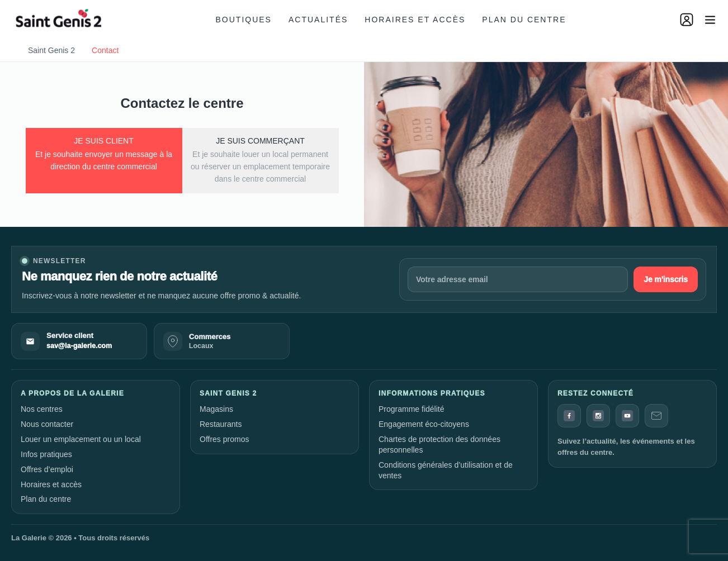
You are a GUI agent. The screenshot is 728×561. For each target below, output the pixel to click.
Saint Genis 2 (51, 50)
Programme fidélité (412, 409)
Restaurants (221, 424)
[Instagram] (598, 416)
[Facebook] (569, 416)
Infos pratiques (46, 454)
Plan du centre (524, 20)
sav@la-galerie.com (79, 346)
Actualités (318, 20)
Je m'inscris (666, 279)
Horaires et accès (415, 20)
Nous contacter (47, 424)
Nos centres (42, 409)
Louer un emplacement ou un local (81, 439)
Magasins (216, 409)
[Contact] (656, 416)
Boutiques (244, 20)
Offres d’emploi (47, 469)
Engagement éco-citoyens (424, 424)
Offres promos (224, 439)
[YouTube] (627, 416)
